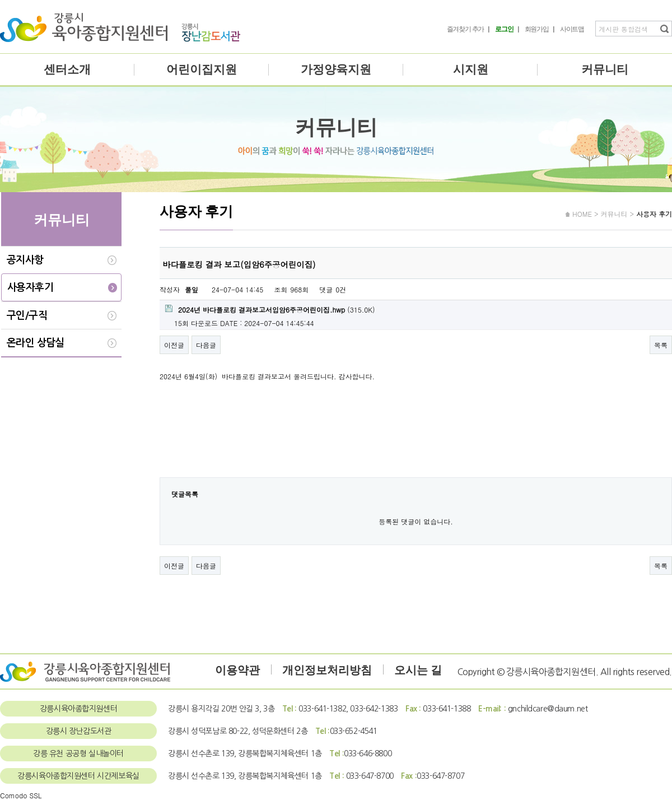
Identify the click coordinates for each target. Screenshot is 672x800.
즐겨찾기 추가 (466, 29)
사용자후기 (30, 287)
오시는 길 (418, 670)
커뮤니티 (605, 69)
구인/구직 (27, 315)
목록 (661, 345)
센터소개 (67, 69)
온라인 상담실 (36, 343)
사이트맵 (572, 29)
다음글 (206, 345)
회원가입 (537, 29)
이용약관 (237, 670)
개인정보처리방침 (327, 670)
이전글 (174, 345)
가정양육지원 (336, 69)
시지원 (471, 69)
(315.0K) (270, 310)
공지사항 (25, 260)
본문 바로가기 (0, 0)
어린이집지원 (202, 69)
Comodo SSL (21, 795)
